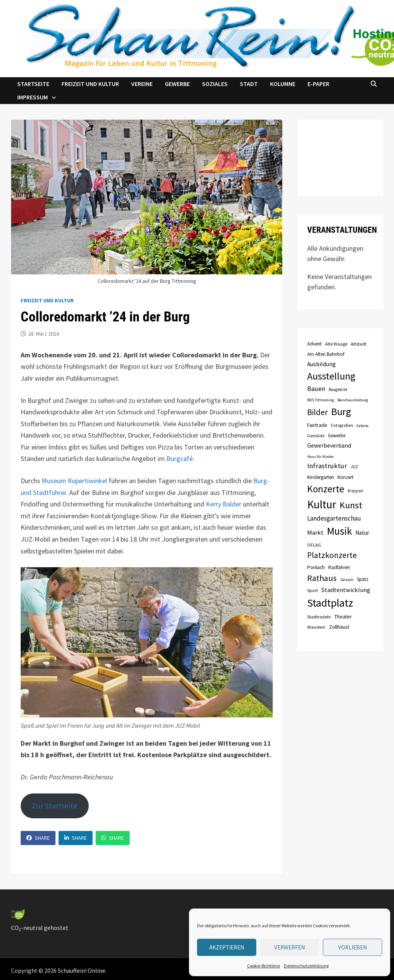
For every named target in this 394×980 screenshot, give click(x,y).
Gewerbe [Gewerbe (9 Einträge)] (337, 436)
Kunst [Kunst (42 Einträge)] (351, 505)
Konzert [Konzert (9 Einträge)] (345, 477)
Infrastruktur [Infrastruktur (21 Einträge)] (327, 466)
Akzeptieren (227, 947)
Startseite (33, 84)
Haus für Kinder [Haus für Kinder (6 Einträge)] (321, 457)
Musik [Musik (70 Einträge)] (339, 531)
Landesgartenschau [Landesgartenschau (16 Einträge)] (334, 518)
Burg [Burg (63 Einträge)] (341, 411)
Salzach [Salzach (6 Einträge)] (347, 580)
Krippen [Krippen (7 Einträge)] (356, 491)
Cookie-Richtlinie (264, 966)
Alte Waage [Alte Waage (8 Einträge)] (336, 344)
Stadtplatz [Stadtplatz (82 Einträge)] (330, 603)
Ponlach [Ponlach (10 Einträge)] (316, 567)
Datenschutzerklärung (306, 966)
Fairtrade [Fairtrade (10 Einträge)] (317, 425)
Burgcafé (180, 458)
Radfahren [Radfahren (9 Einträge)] (339, 567)
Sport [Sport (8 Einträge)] (313, 590)
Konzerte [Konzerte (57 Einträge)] (326, 489)
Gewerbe (177, 84)
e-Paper (318, 84)
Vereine (142, 84)
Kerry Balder (224, 504)
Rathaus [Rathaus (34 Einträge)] (322, 578)
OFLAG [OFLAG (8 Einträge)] (314, 545)
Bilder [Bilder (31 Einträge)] (317, 412)
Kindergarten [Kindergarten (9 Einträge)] (321, 477)
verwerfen (290, 947)
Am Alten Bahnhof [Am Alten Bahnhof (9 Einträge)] (326, 354)
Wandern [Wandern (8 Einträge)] (316, 627)
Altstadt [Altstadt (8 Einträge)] (359, 344)
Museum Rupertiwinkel (74, 481)
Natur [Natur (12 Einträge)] (362, 533)
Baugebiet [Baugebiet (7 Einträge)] (338, 389)
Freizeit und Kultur (90, 84)
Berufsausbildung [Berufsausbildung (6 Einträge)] (353, 400)
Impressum (33, 97)
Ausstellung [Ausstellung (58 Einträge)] (331, 376)
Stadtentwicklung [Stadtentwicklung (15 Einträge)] (346, 590)
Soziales (215, 84)
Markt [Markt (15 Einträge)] (315, 532)
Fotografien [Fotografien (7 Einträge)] (342, 425)
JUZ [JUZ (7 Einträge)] (354, 467)
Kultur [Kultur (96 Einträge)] (322, 504)
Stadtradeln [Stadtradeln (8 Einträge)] (319, 617)
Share (38, 838)
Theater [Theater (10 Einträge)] (343, 617)
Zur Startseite (55, 806)
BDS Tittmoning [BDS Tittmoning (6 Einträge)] (321, 400)
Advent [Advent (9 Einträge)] (314, 344)
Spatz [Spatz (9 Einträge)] (363, 579)
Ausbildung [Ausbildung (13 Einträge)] (322, 364)
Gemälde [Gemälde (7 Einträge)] (316, 436)
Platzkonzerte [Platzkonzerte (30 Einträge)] (332, 555)
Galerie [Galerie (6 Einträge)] (362, 426)
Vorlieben (352, 947)
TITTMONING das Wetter (340, 158)
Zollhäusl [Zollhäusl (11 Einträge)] (339, 627)
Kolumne (283, 84)
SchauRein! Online (81, 970)
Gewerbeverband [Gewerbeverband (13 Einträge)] (329, 445)
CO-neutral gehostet (40, 928)
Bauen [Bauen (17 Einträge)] (316, 389)
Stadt (249, 84)
